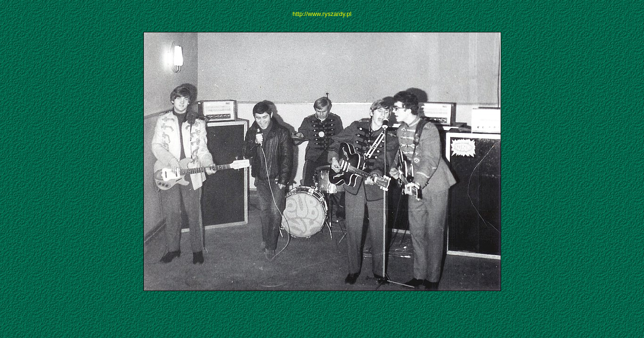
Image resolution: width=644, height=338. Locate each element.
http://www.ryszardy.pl (322, 14)
